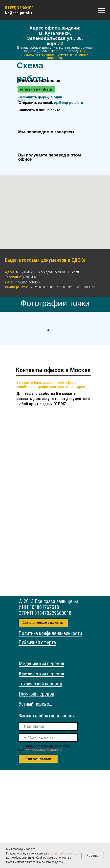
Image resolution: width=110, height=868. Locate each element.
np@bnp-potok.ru (69, 103)
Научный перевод (37, 791)
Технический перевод (40, 781)
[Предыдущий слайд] (5, 372)
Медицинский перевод (42, 761)
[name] (48, 824)
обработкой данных (62, 853)
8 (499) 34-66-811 (32, 277)
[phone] (48, 835)
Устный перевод (35, 802)
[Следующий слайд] (105, 372)
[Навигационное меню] (102, 10)
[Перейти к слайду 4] (62, 428)
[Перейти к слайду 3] (57, 428)
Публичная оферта (37, 740)
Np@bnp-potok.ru (20, 13)
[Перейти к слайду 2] (53, 428)
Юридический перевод (42, 771)
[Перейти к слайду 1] (48, 428)
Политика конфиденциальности (50, 731)
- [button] (40, 99)
